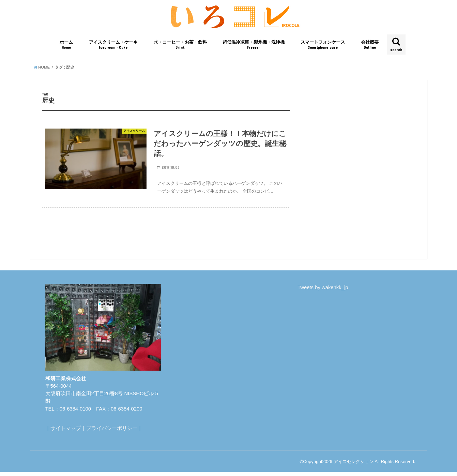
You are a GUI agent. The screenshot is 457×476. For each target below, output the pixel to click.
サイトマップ (66, 432)
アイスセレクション (354, 466)
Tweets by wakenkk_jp (323, 292)
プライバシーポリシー (112, 432)
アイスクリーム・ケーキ (113, 47)
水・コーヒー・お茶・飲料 (180, 47)
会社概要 (370, 47)
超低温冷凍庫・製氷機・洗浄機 (254, 47)
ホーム (66, 47)
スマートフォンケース (323, 47)
